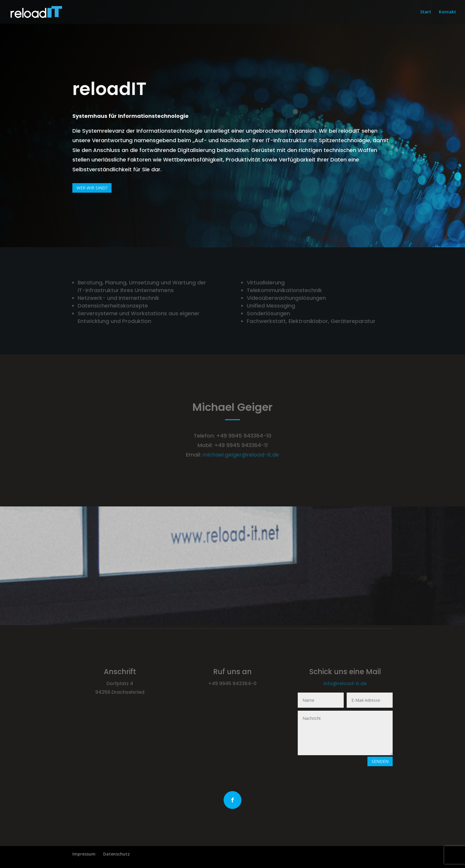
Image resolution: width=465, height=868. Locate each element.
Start (426, 12)
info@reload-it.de (345, 684)
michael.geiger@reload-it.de (241, 455)
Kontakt (448, 12)
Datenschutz (117, 854)
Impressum (84, 854)
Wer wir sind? (92, 188)
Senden (380, 761)
